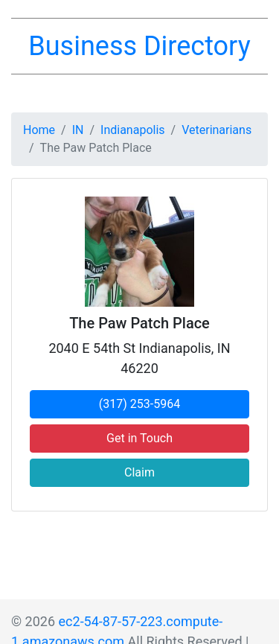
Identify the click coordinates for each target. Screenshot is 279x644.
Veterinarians (217, 130)
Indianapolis (133, 130)
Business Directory (139, 46)
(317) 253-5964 (139, 404)
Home (39, 130)
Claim (139, 472)
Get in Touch (139, 438)
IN (78, 130)
